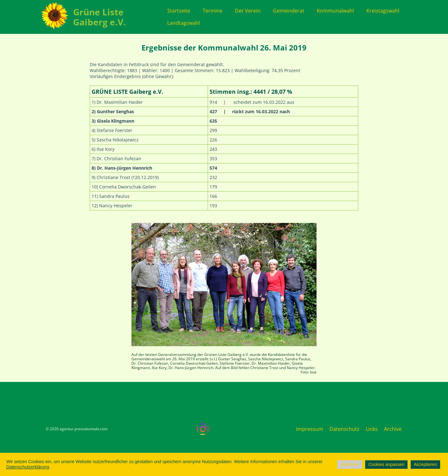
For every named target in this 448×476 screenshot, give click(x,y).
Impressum (310, 429)
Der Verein (248, 11)
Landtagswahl (184, 23)
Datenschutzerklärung (28, 467)
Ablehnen (350, 464)
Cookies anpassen (386, 464)
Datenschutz (344, 429)
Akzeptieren (425, 464)
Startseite (179, 11)
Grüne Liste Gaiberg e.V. (99, 17)
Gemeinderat (289, 11)
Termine (213, 11)
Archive (393, 429)
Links (372, 429)
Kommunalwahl (335, 11)
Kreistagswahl (383, 11)
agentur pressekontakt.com (84, 429)
